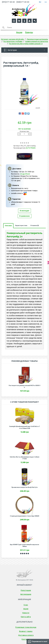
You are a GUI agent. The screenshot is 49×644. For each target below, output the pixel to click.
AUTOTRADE (31, 148)
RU (40, 2)
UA (46, 2)
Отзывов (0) (35, 226)
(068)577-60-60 (23, 2)
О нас (26, 605)
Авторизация (26, 594)
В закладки (24, 211)
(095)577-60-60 (8, 2)
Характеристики (21, 226)
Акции (19, 32)
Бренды (29, 32)
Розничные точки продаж (26, 627)
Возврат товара (26, 631)
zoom (39, 108)
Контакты (26, 639)
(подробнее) (25, 174)
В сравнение (25, 216)
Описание (8, 226)
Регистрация (26, 590)
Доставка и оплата (26, 635)
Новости (26, 613)
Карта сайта (26, 617)
